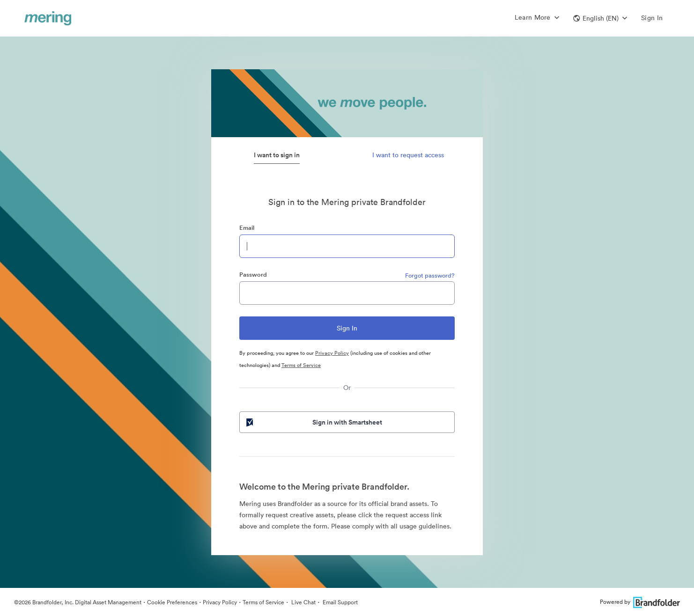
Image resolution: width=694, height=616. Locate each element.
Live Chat (303, 602)
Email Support (340, 602)
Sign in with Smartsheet (313, 422)
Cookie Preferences (172, 602)
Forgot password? (430, 275)
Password (253, 275)
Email (247, 228)
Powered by (640, 602)
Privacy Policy (332, 353)
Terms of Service (301, 365)
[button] (600, 18)
